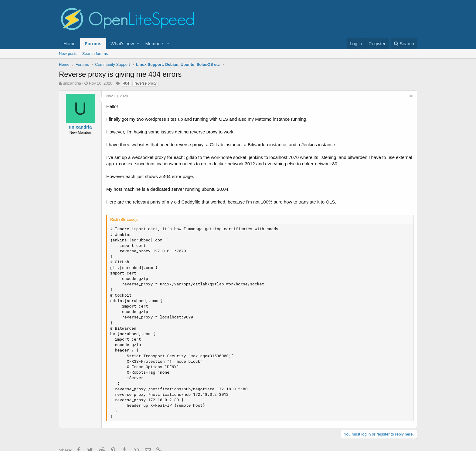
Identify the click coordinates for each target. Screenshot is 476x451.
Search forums (95, 54)
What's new (122, 44)
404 (126, 83)
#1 (412, 96)
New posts (68, 54)
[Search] (404, 44)
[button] (138, 44)
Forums (93, 44)
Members (155, 44)
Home (70, 44)
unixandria (72, 83)
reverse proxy (146, 83)
